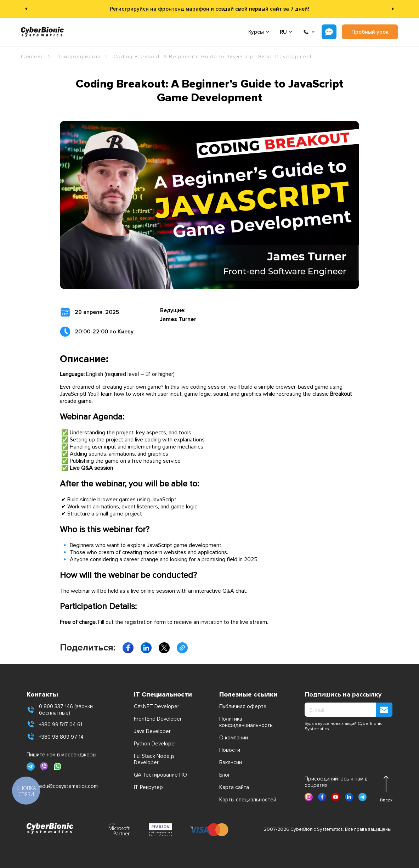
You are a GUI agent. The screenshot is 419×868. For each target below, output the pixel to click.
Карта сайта (234, 787)
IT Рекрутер (148, 787)
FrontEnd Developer (158, 719)
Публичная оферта (243, 706)
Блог (225, 775)
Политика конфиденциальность (246, 722)
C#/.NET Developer (157, 706)
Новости (230, 750)
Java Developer (152, 731)
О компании (234, 738)
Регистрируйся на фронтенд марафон (160, 9)
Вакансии (231, 762)
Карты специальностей (248, 800)
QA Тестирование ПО (160, 775)
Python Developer (155, 744)
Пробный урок (370, 32)
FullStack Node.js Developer (154, 759)
